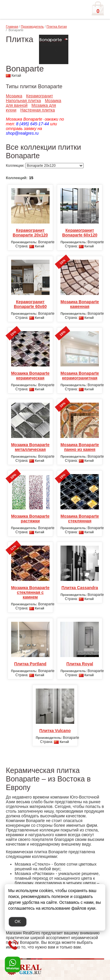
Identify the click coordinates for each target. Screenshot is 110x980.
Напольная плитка (23, 101)
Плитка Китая (57, 26)
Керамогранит (40, 96)
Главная (12, 26)
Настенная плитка (38, 110)
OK (18, 921)
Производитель (32, 26)
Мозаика (14, 96)
